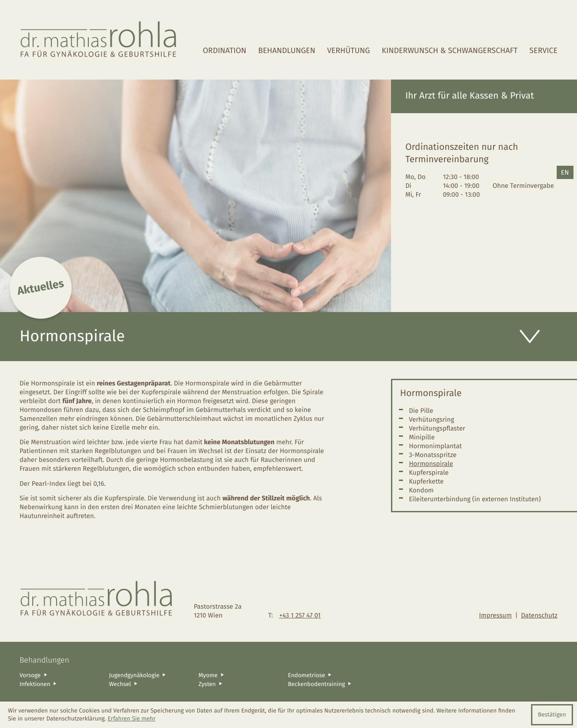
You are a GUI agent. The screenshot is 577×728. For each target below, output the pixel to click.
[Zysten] (240, 684)
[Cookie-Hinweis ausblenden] (552, 715)
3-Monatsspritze (433, 455)
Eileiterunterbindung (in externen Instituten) (475, 499)
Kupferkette (426, 481)
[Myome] (240, 675)
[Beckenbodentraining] (330, 684)
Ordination (225, 51)
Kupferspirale (429, 473)
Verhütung (348, 51)
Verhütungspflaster (437, 428)
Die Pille (421, 411)
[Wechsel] (151, 684)
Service (543, 51)
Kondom (421, 490)
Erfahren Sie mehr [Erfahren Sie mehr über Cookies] (132, 719)
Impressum (495, 615)
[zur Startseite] (99, 40)
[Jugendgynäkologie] (151, 675)
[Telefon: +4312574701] (300, 615)
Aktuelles (41, 287)
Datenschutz (539, 615)
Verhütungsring (431, 419)
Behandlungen (287, 51)
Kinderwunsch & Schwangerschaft (450, 51)
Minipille (421, 437)
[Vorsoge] (61, 675)
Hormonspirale (431, 464)
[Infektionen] (61, 684)
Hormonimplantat (435, 446)
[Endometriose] (330, 675)
